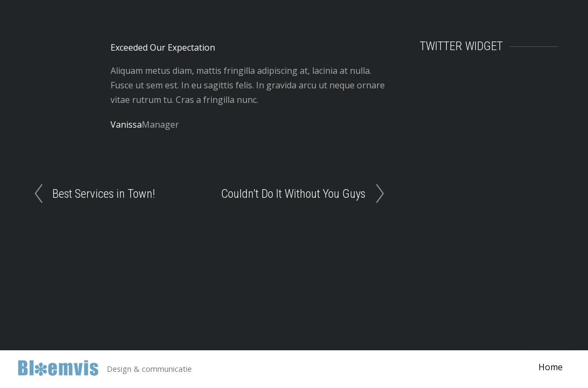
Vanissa (126, 124)
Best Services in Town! (104, 193)
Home (550, 368)
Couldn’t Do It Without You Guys (293, 193)
